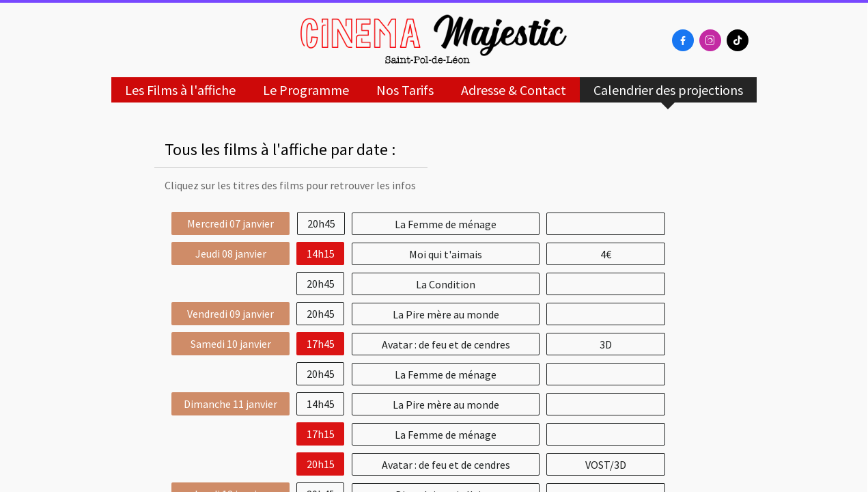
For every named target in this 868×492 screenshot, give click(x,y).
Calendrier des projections (668, 90)
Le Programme (306, 90)
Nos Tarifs (405, 90)
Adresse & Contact (514, 90)
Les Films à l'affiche (180, 90)
